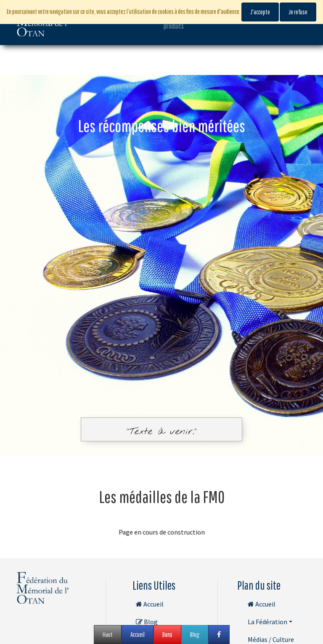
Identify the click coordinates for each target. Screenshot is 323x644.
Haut (108, 634)
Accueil (150, 604)
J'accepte (260, 12)
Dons (167, 634)
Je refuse (298, 12)
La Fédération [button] (267, 622)
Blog (147, 622)
